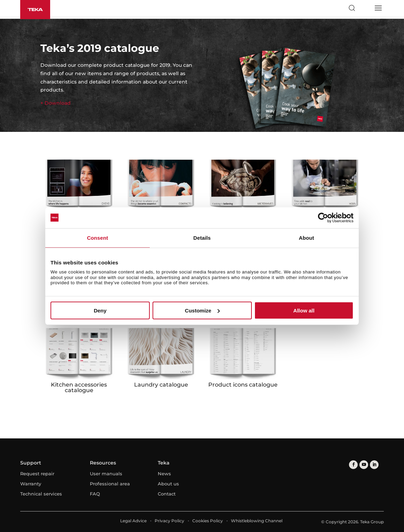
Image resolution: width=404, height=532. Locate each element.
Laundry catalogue (161, 385)
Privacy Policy (169, 521)
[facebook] (353, 465)
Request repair (37, 474)
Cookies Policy (208, 521)
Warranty (31, 484)
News (164, 474)
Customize (202, 311)
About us (168, 484)
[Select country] (365, 8)
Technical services (41, 494)
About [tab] (306, 237)
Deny (100, 311)
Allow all (304, 311)
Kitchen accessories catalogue (79, 387)
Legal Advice (133, 521)
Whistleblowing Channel (257, 521)
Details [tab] (202, 237)
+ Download (56, 103)
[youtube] (364, 465)
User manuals (106, 474)
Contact (167, 494)
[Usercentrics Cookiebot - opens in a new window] (323, 217)
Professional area (110, 484)
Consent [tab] (98, 237)
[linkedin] (374, 465)
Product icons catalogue (243, 385)
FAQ (95, 494)
